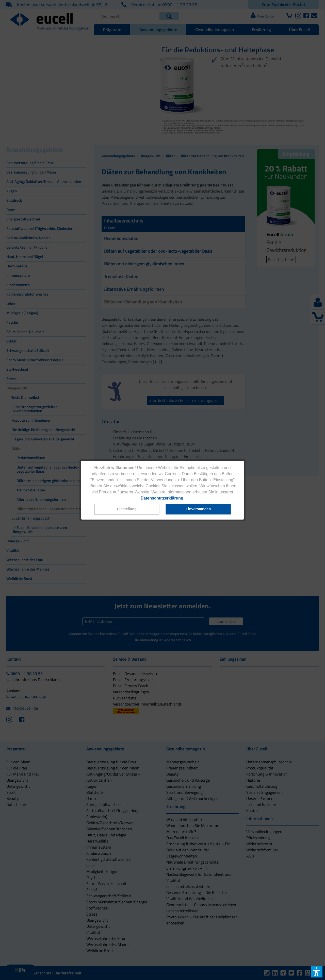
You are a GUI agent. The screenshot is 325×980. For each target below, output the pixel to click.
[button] (127, 509)
